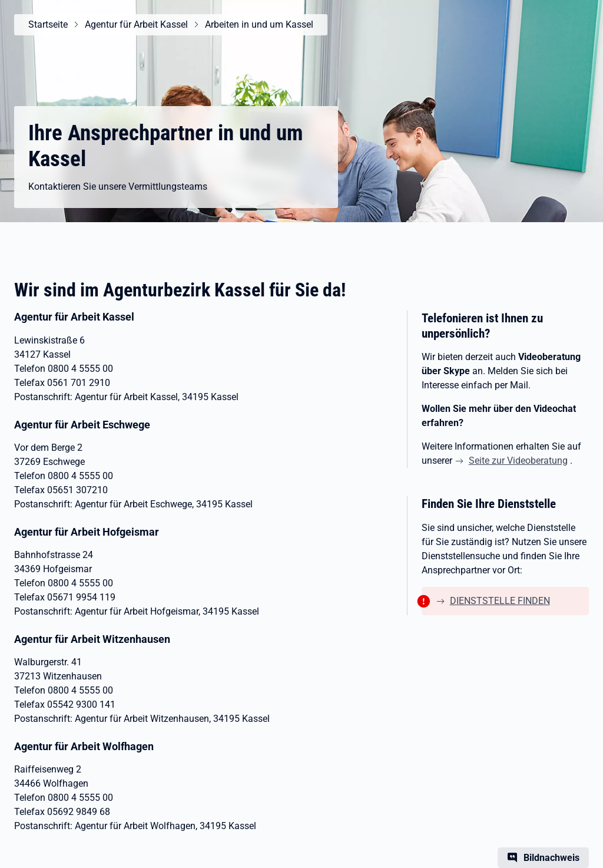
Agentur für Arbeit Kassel (136, 24)
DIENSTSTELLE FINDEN (500, 601)
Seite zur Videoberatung (518, 461)
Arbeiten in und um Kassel (259, 24)
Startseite (48, 24)
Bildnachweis (551, 858)
